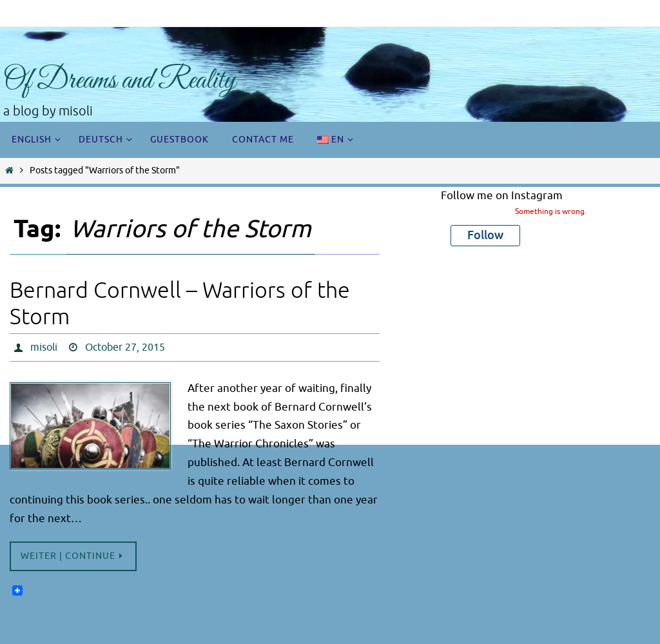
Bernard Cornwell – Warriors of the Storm (180, 304)
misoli (44, 347)
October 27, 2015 (125, 347)
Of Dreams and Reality (120, 81)
